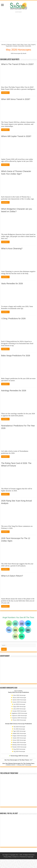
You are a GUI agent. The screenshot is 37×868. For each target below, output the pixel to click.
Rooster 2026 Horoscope (19, 747)
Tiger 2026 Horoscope (19, 731)
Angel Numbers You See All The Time (18, 617)
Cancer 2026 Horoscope (19, 702)
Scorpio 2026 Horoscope (19, 711)
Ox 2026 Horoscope (19, 729)
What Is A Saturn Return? (12, 576)
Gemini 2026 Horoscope (19, 700)
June (26, 45)
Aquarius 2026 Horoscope (19, 718)
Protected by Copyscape (27, 857)
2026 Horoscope (17, 692)
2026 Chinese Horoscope (17, 724)
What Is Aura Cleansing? (12, 249)
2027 (31, 760)
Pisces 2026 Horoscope (19, 720)
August (33, 45)
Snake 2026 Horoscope (19, 738)
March (15, 45)
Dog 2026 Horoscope (19, 749)
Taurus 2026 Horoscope (19, 698)
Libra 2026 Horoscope (19, 709)
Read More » (5, 93)
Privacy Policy (7, 857)
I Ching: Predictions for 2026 (13, 318)
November (21, 46)
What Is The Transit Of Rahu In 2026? (17, 64)
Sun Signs (5, 855)
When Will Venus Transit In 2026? (16, 99)
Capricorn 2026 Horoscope (19, 716)
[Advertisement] (19, 670)
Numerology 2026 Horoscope (19, 756)
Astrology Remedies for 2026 (14, 391)
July (29, 45)
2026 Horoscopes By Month (18, 53)
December (28, 46)
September (9, 46)
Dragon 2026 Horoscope (19, 736)
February (9, 45)
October (15, 46)
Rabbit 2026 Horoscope (19, 733)
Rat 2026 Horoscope (19, 727)
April (19, 45)
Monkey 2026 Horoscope (19, 745)
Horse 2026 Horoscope (19, 740)
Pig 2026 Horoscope (19, 751)
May (22, 45)
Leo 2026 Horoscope (19, 704)
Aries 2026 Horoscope (19, 695)
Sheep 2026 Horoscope (19, 742)
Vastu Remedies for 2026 (12, 284)
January (3, 45)
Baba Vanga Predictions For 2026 (16, 356)
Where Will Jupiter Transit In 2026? (16, 136)
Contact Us (16, 857)
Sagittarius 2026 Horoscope (19, 713)
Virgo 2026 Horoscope (19, 707)
